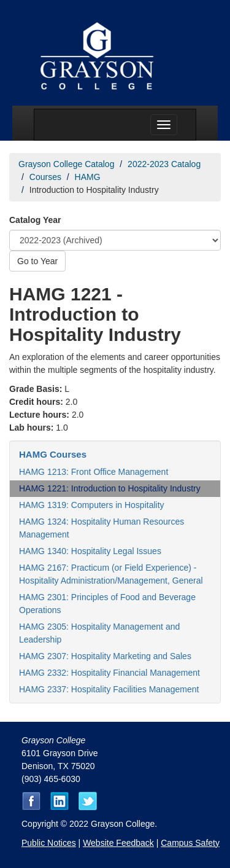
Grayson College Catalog (66, 164)
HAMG (88, 177)
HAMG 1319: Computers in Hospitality (92, 505)
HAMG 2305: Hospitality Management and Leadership (99, 633)
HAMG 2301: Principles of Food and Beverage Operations (107, 604)
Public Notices (49, 843)
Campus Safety (190, 843)
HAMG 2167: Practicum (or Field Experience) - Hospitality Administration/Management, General (111, 574)
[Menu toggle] (164, 125)
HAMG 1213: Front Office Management (94, 472)
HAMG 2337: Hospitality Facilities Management (109, 689)
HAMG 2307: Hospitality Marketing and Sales (105, 656)
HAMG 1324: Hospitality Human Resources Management (102, 528)
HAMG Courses (53, 454)
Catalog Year (35, 220)
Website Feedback (118, 843)
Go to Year (37, 261)
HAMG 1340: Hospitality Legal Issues (90, 551)
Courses (45, 177)
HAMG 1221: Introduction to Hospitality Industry (110, 488)
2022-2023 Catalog (164, 164)
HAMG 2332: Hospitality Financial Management (109, 673)
